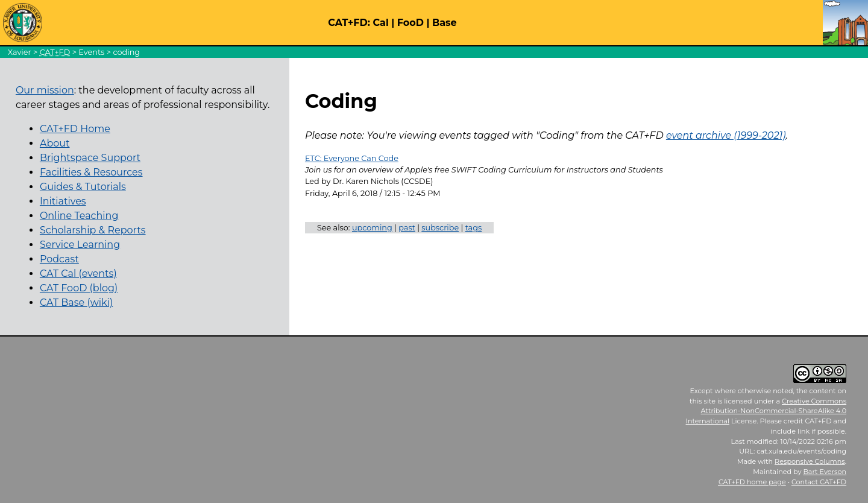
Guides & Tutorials (83, 187)
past (407, 228)
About (55, 143)
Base (445, 23)
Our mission (45, 90)
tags (474, 228)
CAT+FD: (349, 23)
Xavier (20, 52)
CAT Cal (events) (78, 274)
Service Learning (80, 245)
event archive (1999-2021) (726, 135)
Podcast (59, 259)
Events (91, 52)
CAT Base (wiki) (76, 302)
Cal (380, 23)
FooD (410, 23)
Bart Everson (825, 472)
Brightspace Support (90, 158)
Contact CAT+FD (819, 482)
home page (752, 482)
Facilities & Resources (91, 172)
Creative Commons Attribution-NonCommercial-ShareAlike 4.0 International (766, 411)
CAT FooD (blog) (79, 288)
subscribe (440, 228)
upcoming (372, 228)
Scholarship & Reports (93, 230)
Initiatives (63, 201)
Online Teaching (79, 216)
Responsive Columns (810, 461)
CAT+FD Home (75, 129)
